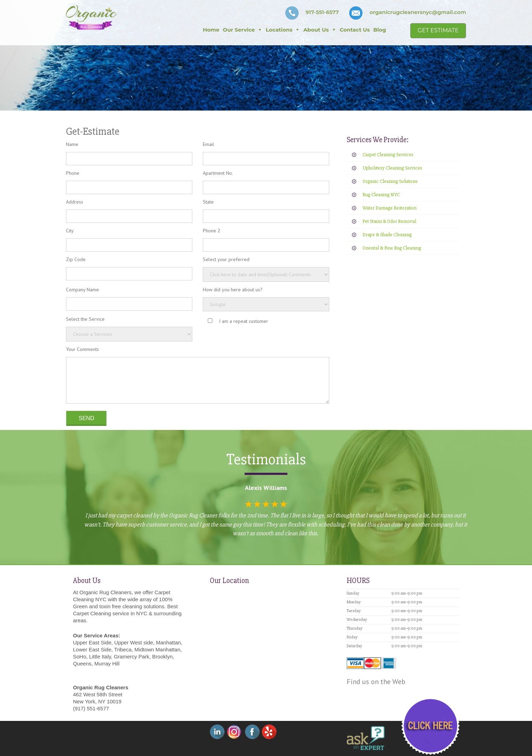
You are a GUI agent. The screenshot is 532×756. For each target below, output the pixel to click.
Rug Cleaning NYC (381, 195)
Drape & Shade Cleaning (387, 235)
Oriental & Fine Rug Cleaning (392, 248)
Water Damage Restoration (390, 208)
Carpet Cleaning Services (388, 155)
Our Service (239, 30)
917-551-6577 (322, 12)
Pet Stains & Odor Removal (389, 221)
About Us (316, 30)
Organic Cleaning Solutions (390, 181)
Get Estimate (438, 30)
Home (211, 30)
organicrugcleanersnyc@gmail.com (418, 12)
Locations (279, 30)
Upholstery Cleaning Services (392, 168)
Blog (380, 30)
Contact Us (355, 30)
